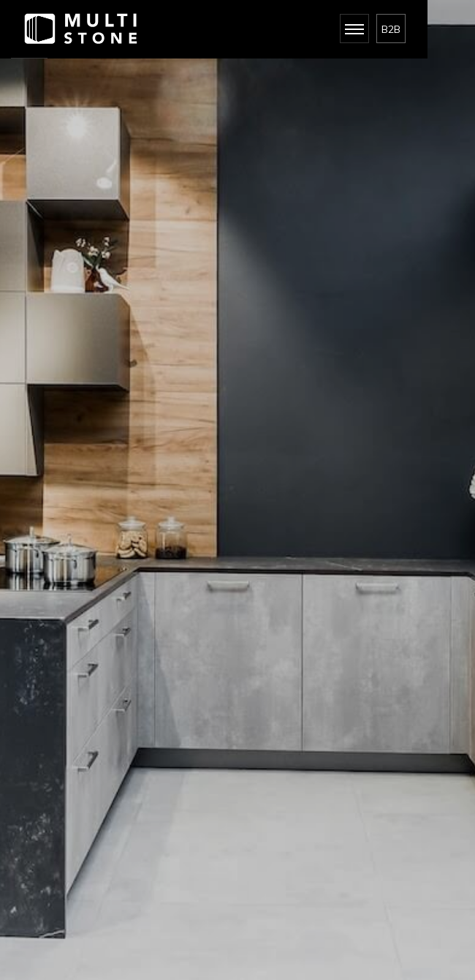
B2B (391, 29)
